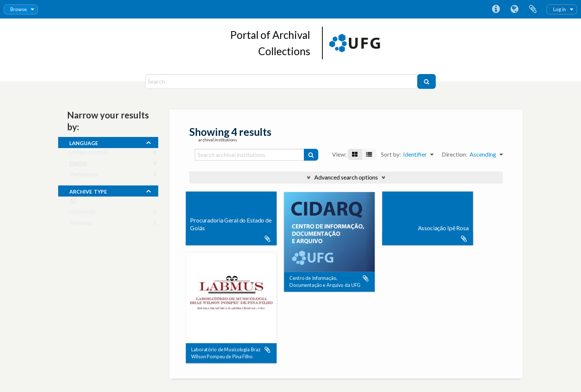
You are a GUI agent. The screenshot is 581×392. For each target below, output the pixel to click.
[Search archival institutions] (250, 155)
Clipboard (533, 9)
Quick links (496, 9)
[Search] (282, 81)
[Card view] (355, 154)
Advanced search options (346, 177)
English (78, 165)
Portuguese (84, 176)
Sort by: (391, 154)
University (82, 213)
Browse (19, 9)
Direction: (454, 154)
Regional (80, 224)
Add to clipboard (268, 239)
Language (514, 9)
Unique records (89, 153)
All (73, 202)
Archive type (88, 191)
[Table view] (369, 154)
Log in (560, 9)
